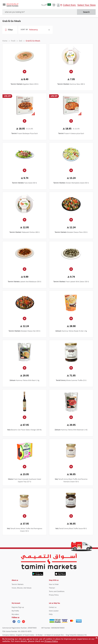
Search (86, 12)
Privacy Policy (51, 641)
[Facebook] (14, 622)
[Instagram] (24, 622)
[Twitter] (19, 622)
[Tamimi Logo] (12, 5)
